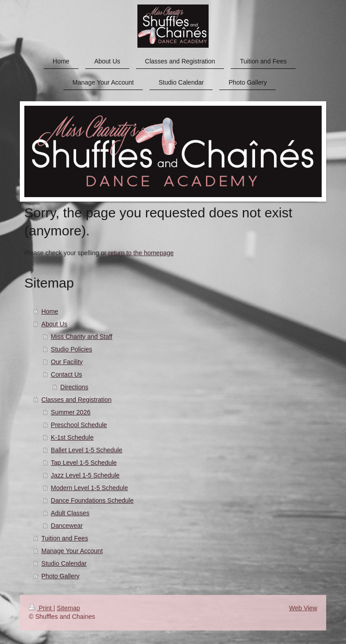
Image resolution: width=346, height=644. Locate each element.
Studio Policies (72, 349)
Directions (74, 387)
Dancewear (67, 526)
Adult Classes (70, 513)
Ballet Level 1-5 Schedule (87, 450)
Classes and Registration (77, 400)
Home (50, 311)
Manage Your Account (72, 551)
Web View (303, 608)
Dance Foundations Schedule (92, 500)
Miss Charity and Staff (82, 337)
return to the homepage (141, 253)
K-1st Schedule (72, 437)
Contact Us (66, 374)
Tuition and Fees (65, 538)
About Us (55, 324)
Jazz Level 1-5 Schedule (85, 475)
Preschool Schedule (79, 425)
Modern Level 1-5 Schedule (89, 488)
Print (41, 608)
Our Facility (67, 362)
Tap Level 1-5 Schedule (84, 463)
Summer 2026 (71, 412)
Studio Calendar (64, 563)
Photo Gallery (61, 576)
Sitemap (68, 608)
